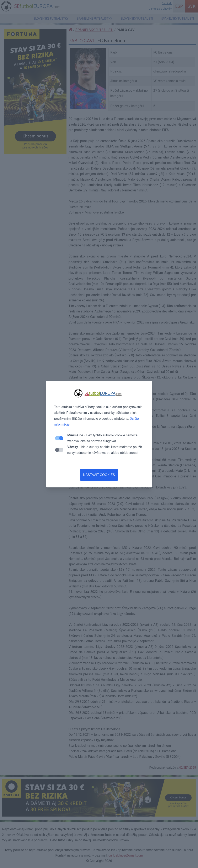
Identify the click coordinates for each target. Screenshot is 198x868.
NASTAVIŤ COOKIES (99, 475)
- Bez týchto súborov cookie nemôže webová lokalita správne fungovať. (102, 438)
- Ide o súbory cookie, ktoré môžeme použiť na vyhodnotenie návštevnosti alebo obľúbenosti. (105, 450)
